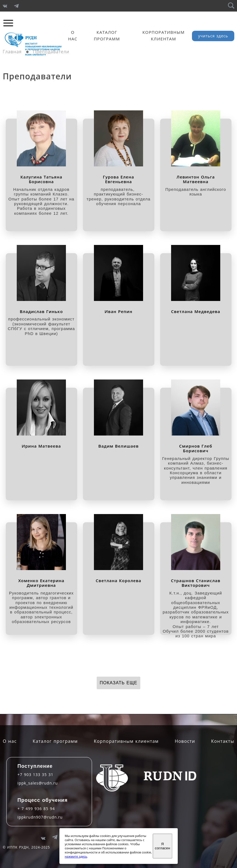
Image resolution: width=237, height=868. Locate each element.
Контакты (223, 741)
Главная (12, 52)
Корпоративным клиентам (126, 741)
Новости (185, 741)
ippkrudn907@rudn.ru (40, 817)
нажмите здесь (76, 856)
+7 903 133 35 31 (36, 774)
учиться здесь (213, 36)
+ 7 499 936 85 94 (36, 809)
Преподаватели (51, 52)
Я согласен (162, 846)
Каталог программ (55, 741)
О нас (10, 741)
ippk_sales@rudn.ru (38, 783)
